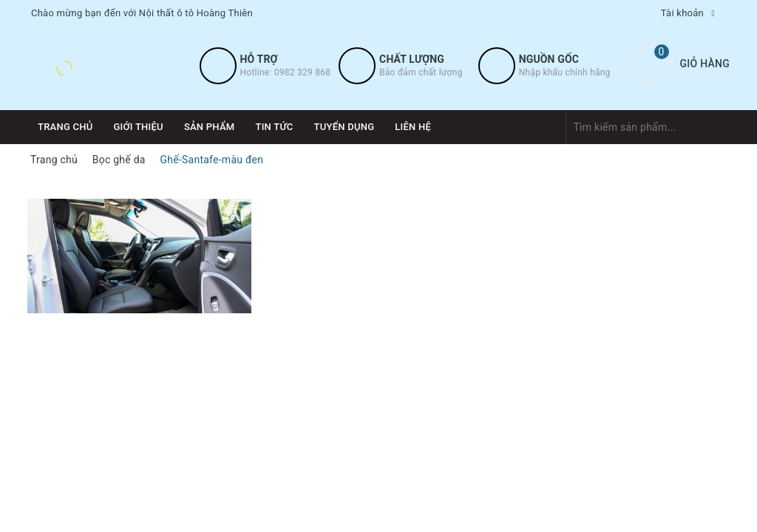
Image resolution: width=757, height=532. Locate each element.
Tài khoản (682, 13)
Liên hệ (413, 127)
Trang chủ (65, 127)
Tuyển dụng (344, 127)
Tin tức (274, 127)
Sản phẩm (210, 127)
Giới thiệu (139, 127)
